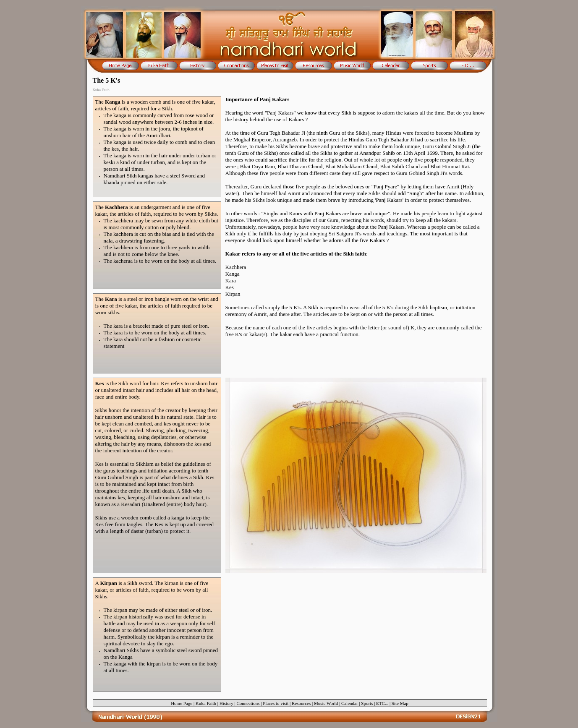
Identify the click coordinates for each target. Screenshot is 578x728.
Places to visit (276, 703)
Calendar (350, 703)
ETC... (382, 703)
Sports (367, 703)
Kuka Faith (206, 703)
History (226, 703)
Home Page (182, 703)
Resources (301, 703)
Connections (248, 703)
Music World (326, 703)
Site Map (400, 703)
